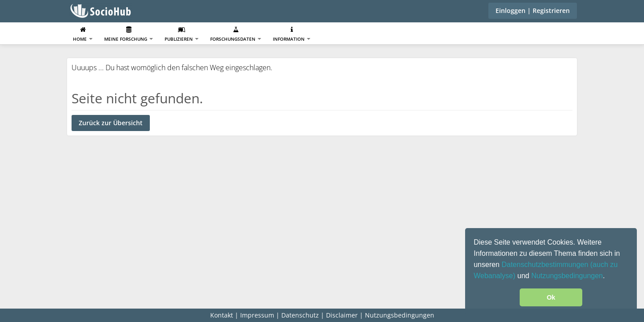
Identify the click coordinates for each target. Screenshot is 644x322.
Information (292, 34)
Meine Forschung (129, 34)
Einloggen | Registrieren (533, 11)
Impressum (257, 315)
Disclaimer (342, 315)
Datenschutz (300, 315)
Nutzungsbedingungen (567, 276)
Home (83, 34)
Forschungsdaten (236, 34)
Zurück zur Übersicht (111, 123)
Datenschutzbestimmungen (546, 265)
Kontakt (222, 315)
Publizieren (182, 34)
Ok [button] (551, 297)
